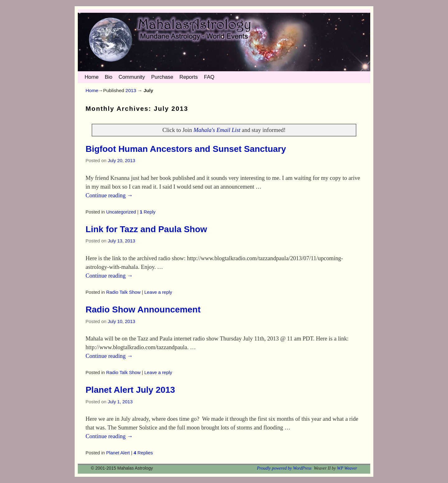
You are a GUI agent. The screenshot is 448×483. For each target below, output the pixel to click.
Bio (109, 77)
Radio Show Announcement (143, 309)
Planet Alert (118, 453)
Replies (143, 453)
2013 (131, 90)
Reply (147, 212)
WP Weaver (347, 468)
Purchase (162, 77)
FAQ (209, 77)
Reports (189, 77)
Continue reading (109, 195)
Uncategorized (121, 212)
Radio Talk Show (123, 292)
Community (132, 77)
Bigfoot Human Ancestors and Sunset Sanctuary (186, 149)
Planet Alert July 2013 (130, 390)
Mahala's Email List (217, 130)
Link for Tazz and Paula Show (146, 229)
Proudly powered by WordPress (284, 468)
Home (92, 77)
